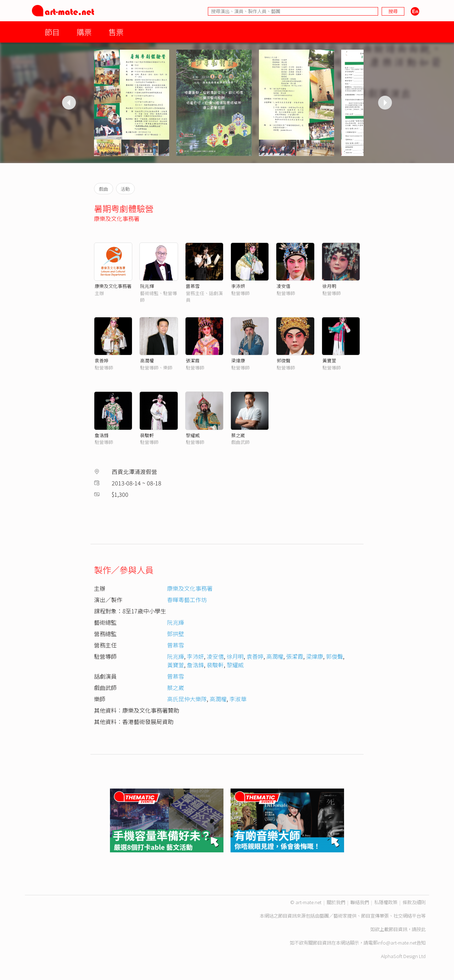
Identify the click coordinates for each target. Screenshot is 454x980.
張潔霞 (193, 360)
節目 (52, 32)
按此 (421, 929)
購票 (84, 32)
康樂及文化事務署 (117, 218)
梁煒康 (238, 360)
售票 (116, 32)
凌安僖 (284, 286)
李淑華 (238, 699)
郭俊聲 (284, 360)
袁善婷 (102, 360)
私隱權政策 (386, 902)
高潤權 (147, 360)
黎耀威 (193, 435)
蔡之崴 (238, 435)
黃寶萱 (329, 360)
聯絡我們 (360, 902)
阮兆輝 (147, 286)
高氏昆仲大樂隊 (187, 699)
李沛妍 (238, 286)
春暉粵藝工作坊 (187, 600)
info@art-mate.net (397, 943)
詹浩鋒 (102, 435)
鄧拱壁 (176, 634)
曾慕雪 (193, 286)
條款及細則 (414, 902)
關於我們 (336, 902)
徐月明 (329, 286)
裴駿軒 (147, 435)
